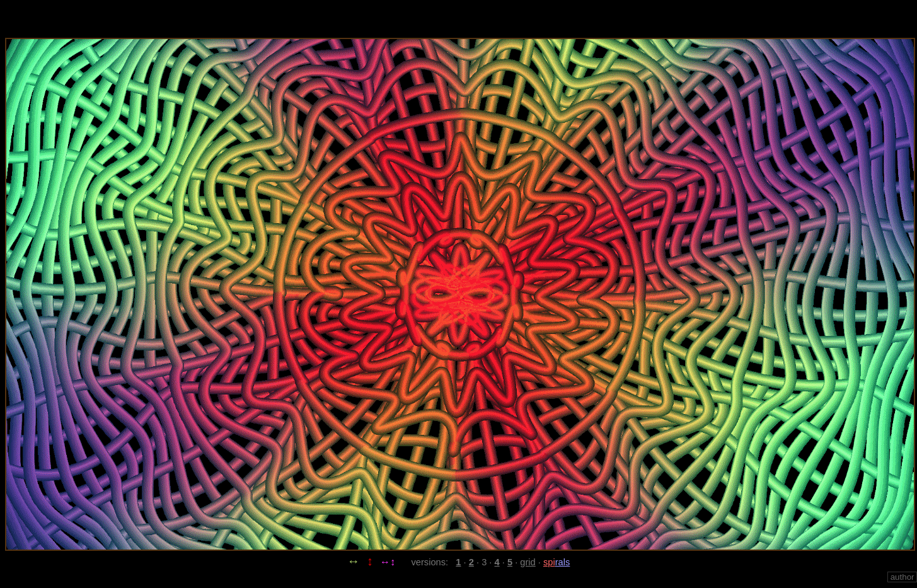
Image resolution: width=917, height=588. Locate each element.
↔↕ (388, 562)
